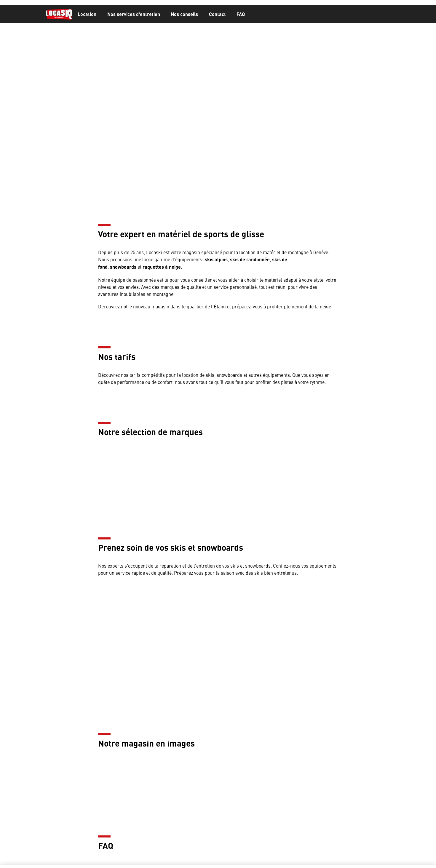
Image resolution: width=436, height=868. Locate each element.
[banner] (218, 14)
